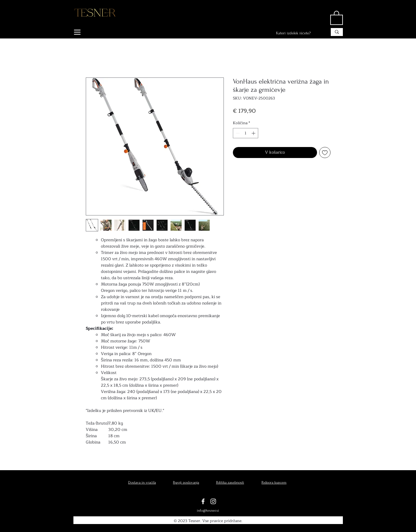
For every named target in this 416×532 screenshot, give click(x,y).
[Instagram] (213, 501)
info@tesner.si (208, 510)
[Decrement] (237, 133)
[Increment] (254, 133)
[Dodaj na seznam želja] (325, 153)
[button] (337, 17)
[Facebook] (203, 501)
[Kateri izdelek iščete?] (298, 33)
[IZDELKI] (91, 32)
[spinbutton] (246, 133)
